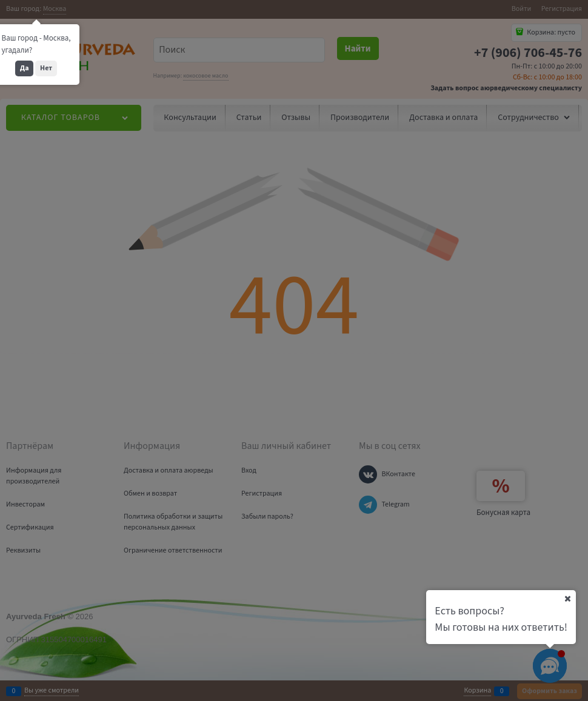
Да (25, 68)
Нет (46, 68)
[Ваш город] (567, 599)
